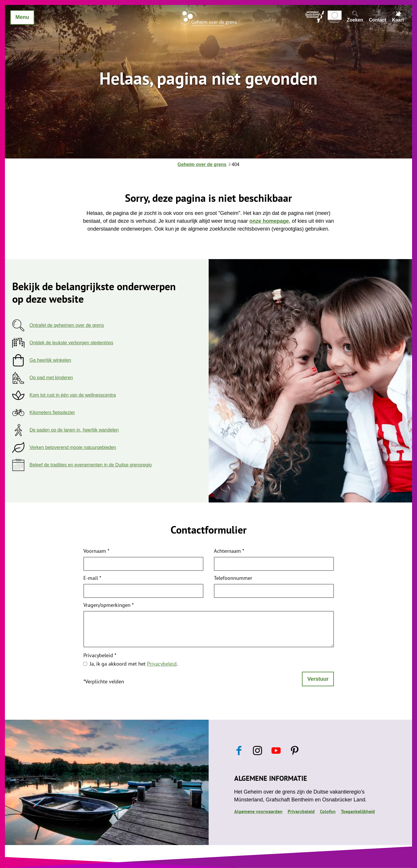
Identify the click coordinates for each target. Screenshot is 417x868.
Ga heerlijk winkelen (50, 360)
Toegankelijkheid (358, 811)
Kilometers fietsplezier (52, 412)
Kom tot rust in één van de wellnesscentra (73, 395)
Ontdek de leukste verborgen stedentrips (71, 343)
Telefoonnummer (233, 578)
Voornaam (96, 551)
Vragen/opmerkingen (109, 605)
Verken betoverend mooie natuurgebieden (73, 447)
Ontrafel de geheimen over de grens (67, 325)
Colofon (328, 811)
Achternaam (229, 551)
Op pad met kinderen (51, 378)
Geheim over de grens (202, 164)
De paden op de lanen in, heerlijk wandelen (74, 430)
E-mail (92, 578)
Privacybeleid (100, 656)
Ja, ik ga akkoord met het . (134, 664)
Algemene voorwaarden (258, 811)
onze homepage (269, 221)
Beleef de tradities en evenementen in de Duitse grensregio (91, 465)
